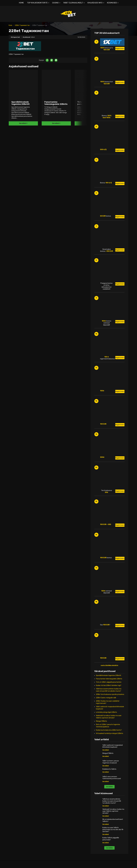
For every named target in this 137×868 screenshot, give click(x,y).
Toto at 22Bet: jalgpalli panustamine (109, 682)
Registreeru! (120, 48)
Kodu (10, 25)
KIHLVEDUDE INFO (95, 3)
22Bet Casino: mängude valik (106, 698)
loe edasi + (23, 123)
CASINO (55, 3)
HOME (21, 3)
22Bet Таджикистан (22, 25)
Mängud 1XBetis (101, 721)
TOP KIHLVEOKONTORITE (37, 3)
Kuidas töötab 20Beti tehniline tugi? (109, 685)
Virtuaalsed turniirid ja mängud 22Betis (110, 733)
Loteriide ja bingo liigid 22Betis (106, 712)
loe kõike (109, 787)
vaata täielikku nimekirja (109, 665)
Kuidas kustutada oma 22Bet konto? (109, 730)
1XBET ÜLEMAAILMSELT (73, 3)
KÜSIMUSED (112, 3)
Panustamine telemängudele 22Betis (109, 679)
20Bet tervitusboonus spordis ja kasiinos (110, 694)
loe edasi (106, 750)
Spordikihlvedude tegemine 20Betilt (109, 675)
